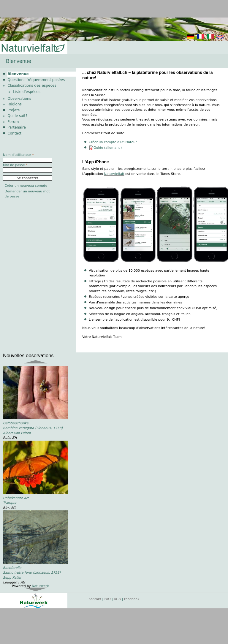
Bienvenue (18, 74)
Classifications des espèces (32, 86)
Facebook (132, 599)
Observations (19, 99)
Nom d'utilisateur (18, 155)
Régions (15, 104)
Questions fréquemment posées (36, 80)
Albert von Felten (17, 433)
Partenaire (17, 127)
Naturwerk (40, 586)
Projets (14, 110)
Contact (14, 133)
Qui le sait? (17, 116)
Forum (13, 122)
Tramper (10, 503)
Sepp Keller (12, 578)
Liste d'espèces (27, 92)
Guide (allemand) (108, 148)
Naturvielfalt (114, 174)
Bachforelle (12, 568)
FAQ (108, 599)
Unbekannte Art (16, 498)
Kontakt (95, 599)
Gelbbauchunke (16, 423)
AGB (117, 599)
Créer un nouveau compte (26, 186)
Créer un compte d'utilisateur (113, 142)
